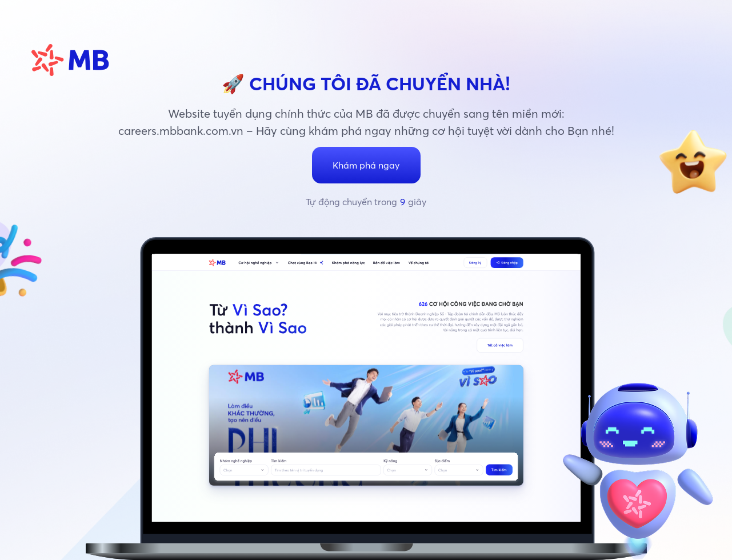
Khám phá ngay (366, 165)
